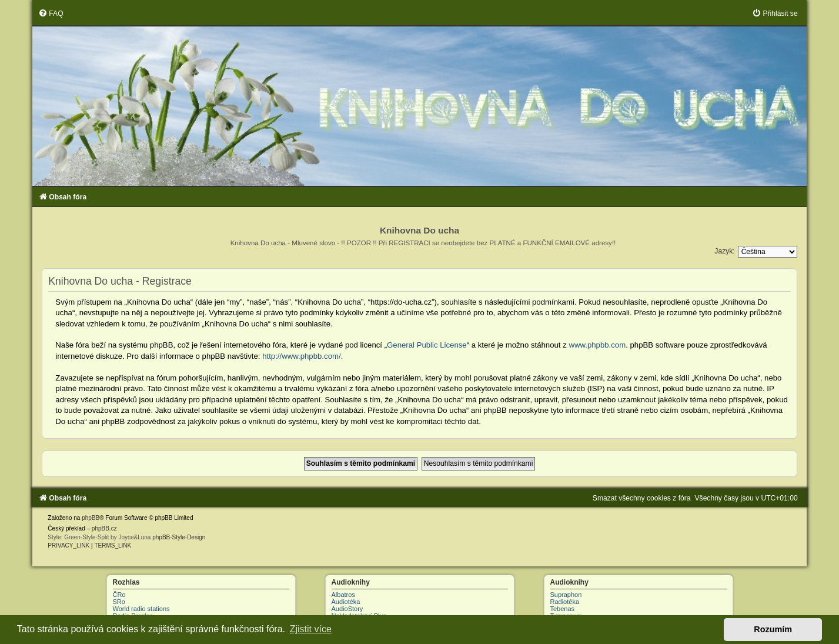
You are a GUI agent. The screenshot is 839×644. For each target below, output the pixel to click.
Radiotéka (565, 602)
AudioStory (347, 609)
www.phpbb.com (597, 345)
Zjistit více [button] (311, 629)
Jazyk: (724, 251)
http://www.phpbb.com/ (301, 356)
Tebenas (563, 609)
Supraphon (566, 595)
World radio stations (141, 609)
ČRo (119, 595)
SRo (119, 602)
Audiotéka (346, 602)
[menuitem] (51, 14)
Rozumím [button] (773, 629)
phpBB (91, 518)
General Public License (427, 345)
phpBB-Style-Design (179, 537)
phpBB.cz (104, 528)
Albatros (343, 595)
